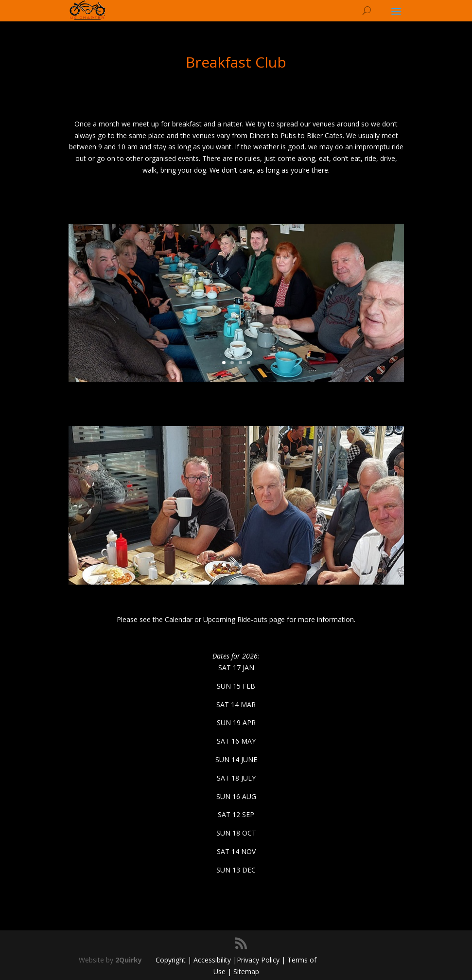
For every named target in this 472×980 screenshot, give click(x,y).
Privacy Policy (258, 960)
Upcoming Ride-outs (235, 619)
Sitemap (246, 971)
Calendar (179, 619)
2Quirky (129, 960)
